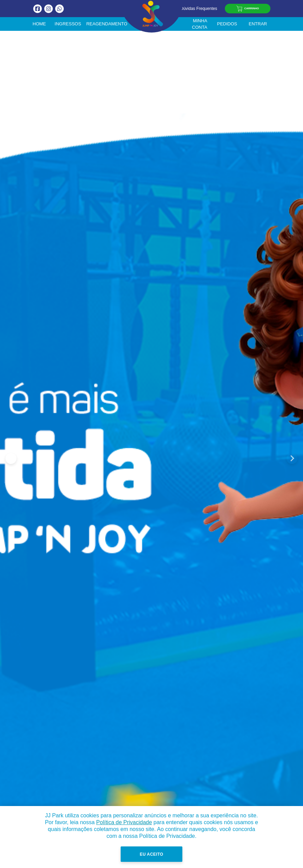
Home (39, 24)
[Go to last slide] (11, 458)
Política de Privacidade (124, 822)
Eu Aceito (151, 854)
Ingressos (68, 24)
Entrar (258, 24)
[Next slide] (292, 458)
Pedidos (227, 24)
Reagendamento (107, 24)
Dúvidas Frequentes (196, 9)
